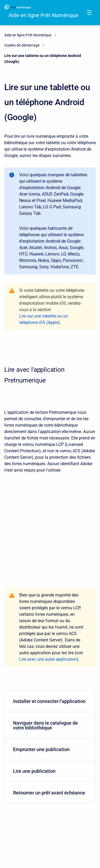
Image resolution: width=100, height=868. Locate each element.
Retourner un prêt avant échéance (49, 793)
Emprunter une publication (49, 749)
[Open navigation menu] (89, 13)
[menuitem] (50, 701)
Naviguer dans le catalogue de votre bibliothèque (49, 725)
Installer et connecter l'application (49, 701)
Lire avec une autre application (48, 659)
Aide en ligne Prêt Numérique (43, 15)
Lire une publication (49, 771)
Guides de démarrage (22, 45)
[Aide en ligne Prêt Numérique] (18, 7)
